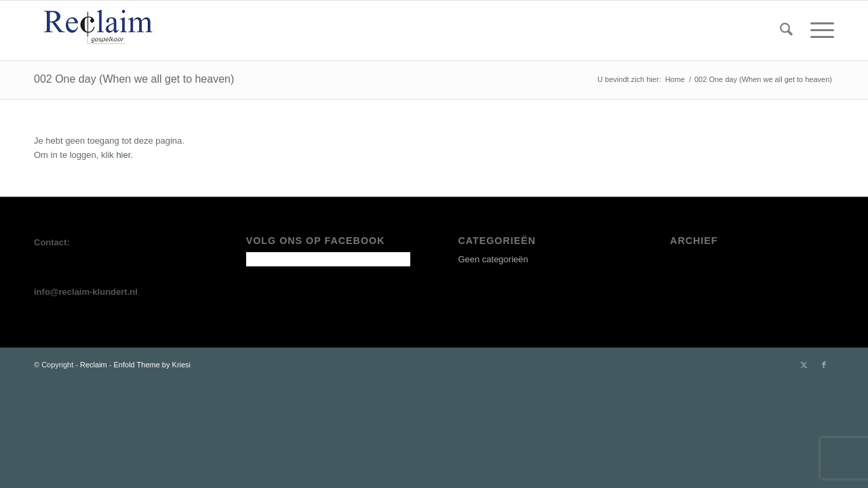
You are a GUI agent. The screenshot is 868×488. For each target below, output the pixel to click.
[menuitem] (786, 30)
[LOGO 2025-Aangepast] (100, 30)
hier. (124, 155)
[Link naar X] (804, 365)
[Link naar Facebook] (824, 365)
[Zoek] (786, 30)
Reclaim (94, 365)
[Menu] (818, 30)
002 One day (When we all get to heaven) (134, 79)
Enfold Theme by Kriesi (153, 365)
